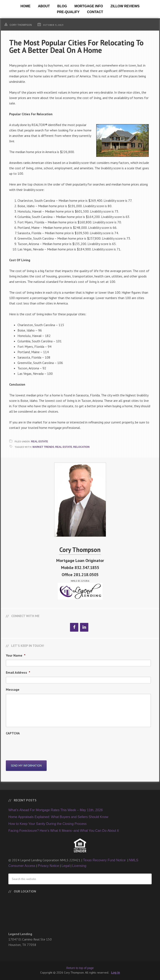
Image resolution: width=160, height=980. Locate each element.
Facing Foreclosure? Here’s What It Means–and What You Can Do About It (64, 831)
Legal (66, 866)
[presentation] (37, 746)
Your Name (16, 655)
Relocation (81, 447)
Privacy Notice (48, 866)
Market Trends (43, 447)
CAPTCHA (13, 733)
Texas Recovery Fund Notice (105, 860)
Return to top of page (80, 968)
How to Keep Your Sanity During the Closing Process (47, 824)
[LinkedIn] (84, 627)
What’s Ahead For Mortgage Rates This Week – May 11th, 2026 (56, 810)
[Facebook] (74, 627)
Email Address (18, 672)
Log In (116, 973)
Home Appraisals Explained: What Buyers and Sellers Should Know (58, 817)
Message (13, 689)
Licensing (79, 866)
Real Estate (39, 442)
